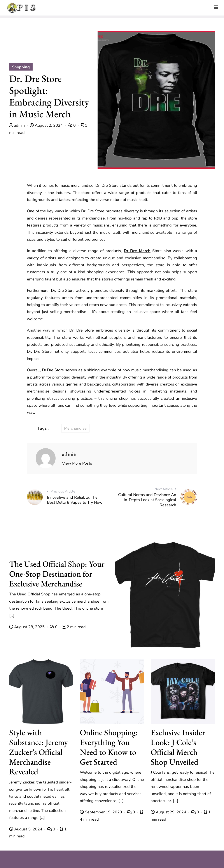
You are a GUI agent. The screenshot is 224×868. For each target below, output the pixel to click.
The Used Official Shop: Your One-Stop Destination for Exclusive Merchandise (57, 574)
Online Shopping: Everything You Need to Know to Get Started (109, 747)
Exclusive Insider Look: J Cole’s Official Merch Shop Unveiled (178, 747)
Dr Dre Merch (137, 251)
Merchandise (75, 428)
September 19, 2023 (101, 812)
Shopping (21, 67)
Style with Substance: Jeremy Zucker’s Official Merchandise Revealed (38, 752)
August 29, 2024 (169, 812)
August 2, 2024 (47, 125)
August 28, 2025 (27, 627)
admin (17, 125)
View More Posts (77, 463)
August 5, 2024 (26, 829)
